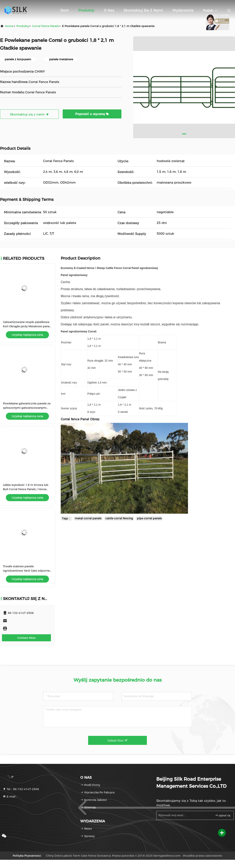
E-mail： (10, 797)
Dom (65, 10)
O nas (109, 10)
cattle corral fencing (119, 518)
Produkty (86, 10)
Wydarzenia (183, 10)
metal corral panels (88, 518)
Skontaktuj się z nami (143, 10)
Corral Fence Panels (46, 26)
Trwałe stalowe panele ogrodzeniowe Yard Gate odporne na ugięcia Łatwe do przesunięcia (26, 571)
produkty (23, 26)
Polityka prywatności (27, 856)
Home (9, 26)
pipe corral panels (149, 518)
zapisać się (223, 815)
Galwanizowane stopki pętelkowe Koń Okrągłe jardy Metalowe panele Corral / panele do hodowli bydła (27, 326)
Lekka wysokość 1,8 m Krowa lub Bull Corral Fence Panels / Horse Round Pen (26, 489)
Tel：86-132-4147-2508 (21, 789)
